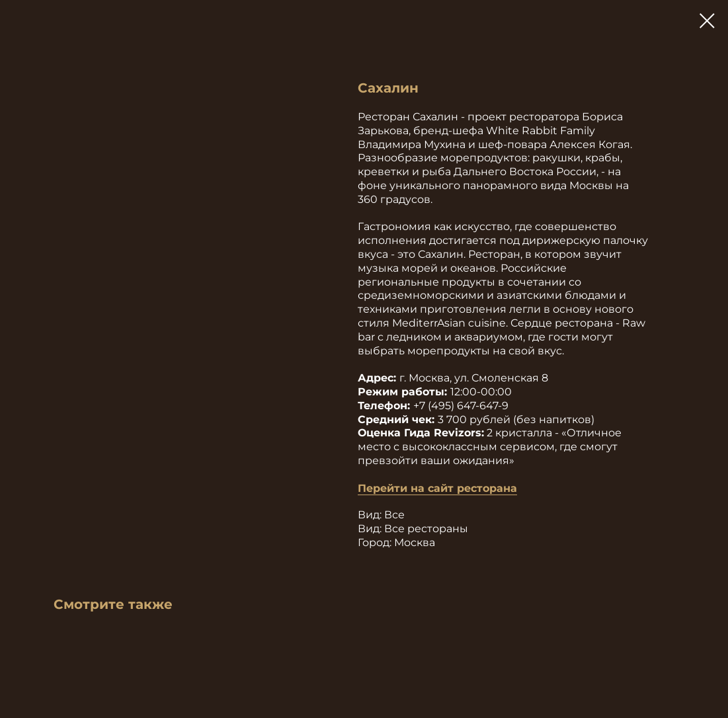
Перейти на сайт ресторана (437, 488)
